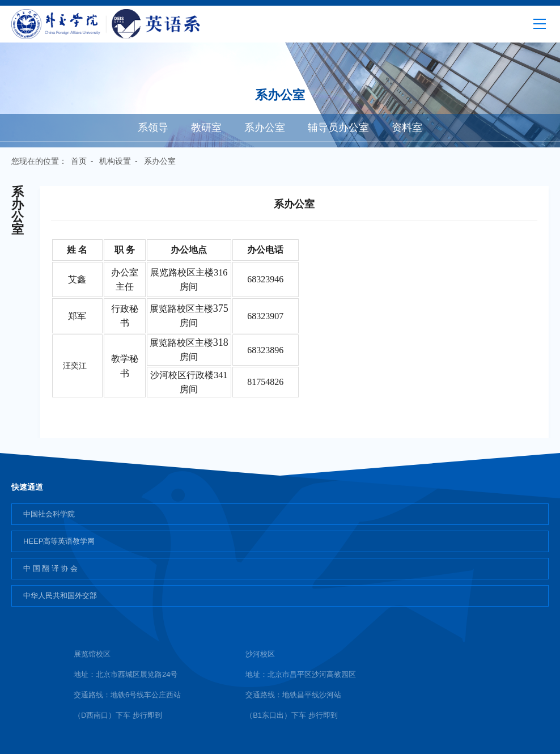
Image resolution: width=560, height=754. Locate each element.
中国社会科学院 (49, 514)
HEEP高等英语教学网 (59, 541)
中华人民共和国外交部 (60, 596)
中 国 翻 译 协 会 (50, 568)
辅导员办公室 (338, 128)
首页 (79, 161)
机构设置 (115, 161)
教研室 (206, 128)
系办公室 (265, 128)
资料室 (407, 128)
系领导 (153, 128)
